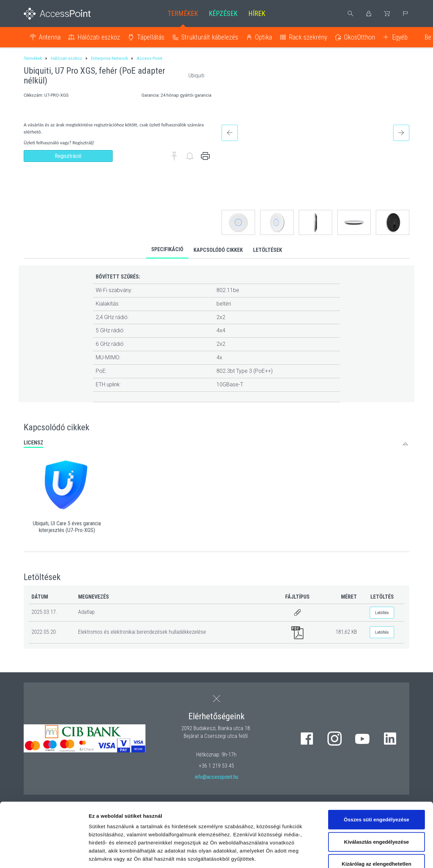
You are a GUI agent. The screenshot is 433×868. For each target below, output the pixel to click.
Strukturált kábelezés (210, 37)
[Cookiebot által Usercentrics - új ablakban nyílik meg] (44, 855)
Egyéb (400, 37)
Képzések (223, 14)
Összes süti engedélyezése (376, 765)
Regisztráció (68, 156)
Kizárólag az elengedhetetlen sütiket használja (377, 813)
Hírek (257, 14)
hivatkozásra (207, 820)
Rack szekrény (308, 37)
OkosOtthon (360, 37)
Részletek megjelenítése (384, 855)
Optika (264, 37)
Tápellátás (151, 37)
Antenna (50, 37)
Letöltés (382, 613)
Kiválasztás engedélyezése (377, 787)
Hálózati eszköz (99, 37)
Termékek (183, 14)
